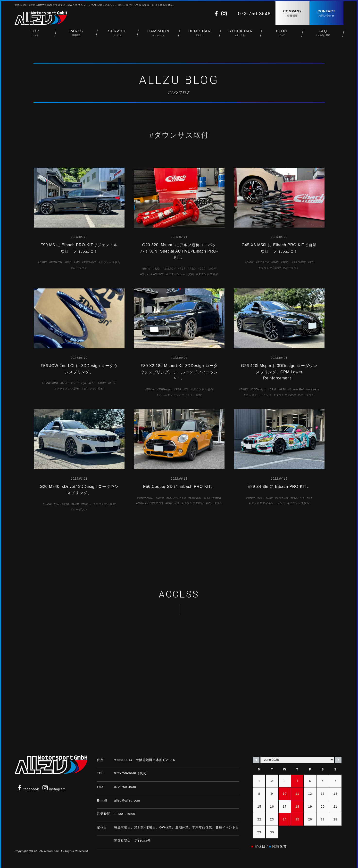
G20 (202, 269)
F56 (93, 383)
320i (157, 269)
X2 (187, 389)
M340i (87, 504)
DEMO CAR (200, 34)
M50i (286, 262)
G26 (283, 389)
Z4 (310, 498)
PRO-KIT (90, 262)
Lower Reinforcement (305, 389)
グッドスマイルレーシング (268, 503)
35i (261, 498)
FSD (193, 269)
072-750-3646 (254, 14)
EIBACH (57, 262)
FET (183, 269)
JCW (103, 383)
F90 (69, 262)
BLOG (282, 34)
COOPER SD (177, 498)
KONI (213, 269)
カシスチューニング (259, 395)
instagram (54, 789)
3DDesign (79, 383)
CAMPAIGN (158, 34)
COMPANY (292, 13)
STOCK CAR (241, 34)
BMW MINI (51, 383)
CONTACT (326, 13)
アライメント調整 (68, 389)
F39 (178, 389)
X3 (312, 262)
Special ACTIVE (153, 274)
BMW (43, 262)
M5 (78, 262)
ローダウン (80, 268)
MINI (65, 383)
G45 (276, 262)
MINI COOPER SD (150, 503)
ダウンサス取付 (110, 262)
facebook (28, 789)
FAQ (323, 34)
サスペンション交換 (181, 274)
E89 (270, 498)
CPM (273, 389)
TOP (35, 34)
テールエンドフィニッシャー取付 (180, 395)
